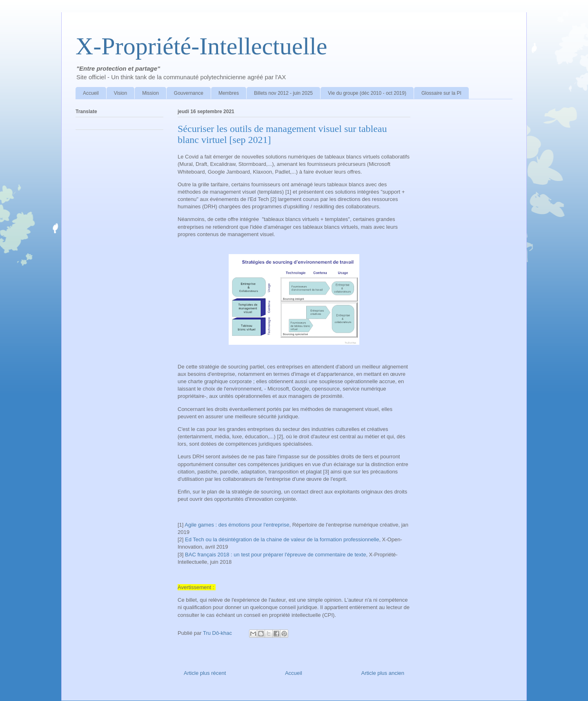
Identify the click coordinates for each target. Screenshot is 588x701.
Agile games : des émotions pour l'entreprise (237, 525)
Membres (229, 93)
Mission (150, 93)
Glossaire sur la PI (441, 93)
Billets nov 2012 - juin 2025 (283, 93)
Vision (120, 93)
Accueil (91, 93)
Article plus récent (205, 673)
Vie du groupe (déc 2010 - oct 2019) (367, 93)
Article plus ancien (383, 673)
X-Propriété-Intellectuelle (201, 46)
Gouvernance (189, 93)
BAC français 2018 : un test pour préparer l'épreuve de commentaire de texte (275, 555)
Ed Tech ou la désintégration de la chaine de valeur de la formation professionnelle (282, 539)
